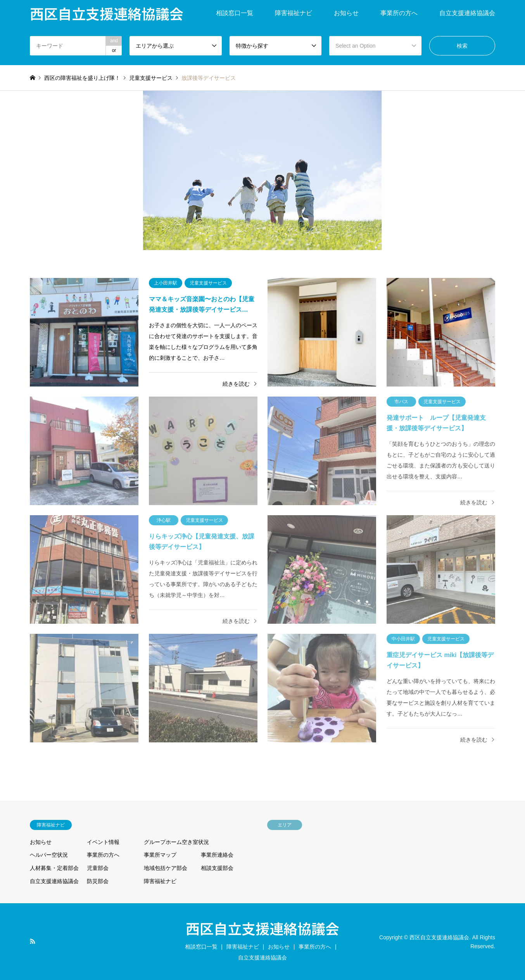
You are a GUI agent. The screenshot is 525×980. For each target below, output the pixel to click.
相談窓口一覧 (235, 13)
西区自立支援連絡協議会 (262, 928)
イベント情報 (103, 842)
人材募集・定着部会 (54, 868)
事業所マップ (160, 855)
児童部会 (98, 868)
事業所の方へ (399, 13)
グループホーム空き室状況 (176, 842)
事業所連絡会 (217, 855)
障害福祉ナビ (294, 13)
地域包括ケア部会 (166, 868)
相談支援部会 (217, 868)
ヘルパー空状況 (49, 855)
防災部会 (98, 881)
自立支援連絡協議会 (467, 13)
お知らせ (346, 13)
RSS (33, 941)
